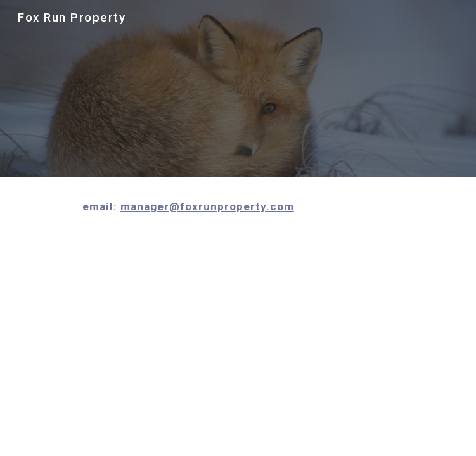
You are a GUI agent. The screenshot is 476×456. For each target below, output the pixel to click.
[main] (238, 206)
